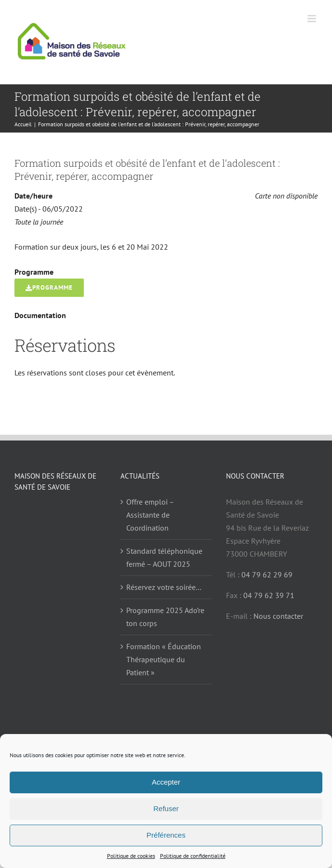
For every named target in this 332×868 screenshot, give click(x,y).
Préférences (166, 835)
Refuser (166, 808)
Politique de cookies (131, 856)
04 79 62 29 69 (267, 574)
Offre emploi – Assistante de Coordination (150, 515)
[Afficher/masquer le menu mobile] (312, 19)
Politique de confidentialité (193, 856)
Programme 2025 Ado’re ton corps (165, 617)
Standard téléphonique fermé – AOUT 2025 (164, 557)
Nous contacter (278, 616)
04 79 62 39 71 (269, 595)
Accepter (166, 782)
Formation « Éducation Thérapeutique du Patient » (164, 659)
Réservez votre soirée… (164, 587)
